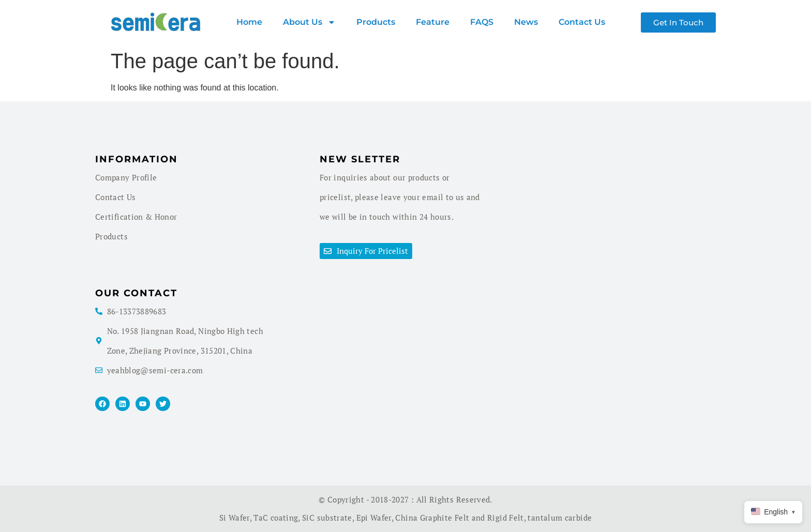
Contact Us (582, 22)
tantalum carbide (560, 518)
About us (309, 22)
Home (249, 22)
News (526, 22)
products (376, 22)
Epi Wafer (374, 518)
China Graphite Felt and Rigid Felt (459, 518)
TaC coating (276, 518)
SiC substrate (327, 518)
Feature (433, 22)
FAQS (482, 22)
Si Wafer (235, 518)
